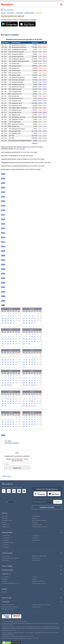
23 (11, 321)
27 (3, 323)
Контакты (35, 577)
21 (5, 321)
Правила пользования (38, 581)
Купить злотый (36, 560)
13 (3, 318)
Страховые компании (8, 609)
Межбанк (4, 523)
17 (13, 318)
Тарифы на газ (6, 525)
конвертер (35, 143)
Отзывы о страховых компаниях (41, 605)
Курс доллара (36, 516)
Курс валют (5, 516)
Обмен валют (6, 556)
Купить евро (5, 560)
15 (8, 318)
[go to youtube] (24, 491)
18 (27, 321)
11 (27, 318)
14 (5, 318)
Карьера (34, 579)
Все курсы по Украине (12, 443)
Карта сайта (7, 476)
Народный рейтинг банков (39, 527)
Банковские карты (7, 520)
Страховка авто (36, 607)
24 (13, 321)
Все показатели (9, 10)
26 (29, 323)
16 (11, 318)
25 (27, 323)
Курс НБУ (35, 518)
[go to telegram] (9, 491)
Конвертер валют (37, 525)
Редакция (5, 579)
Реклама (4, 592)
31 (13, 323)
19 (29, 321)
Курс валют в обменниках (39, 556)
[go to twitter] (14, 491)
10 (13, 316)
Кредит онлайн (6, 527)
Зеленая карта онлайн (8, 605)
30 (11, 323)
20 (3, 321)
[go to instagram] (19, 491)
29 (8, 323)
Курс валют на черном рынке (10, 558)
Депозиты (35, 523)
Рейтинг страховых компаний (10, 607)
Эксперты (5, 581)
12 (29, 318)
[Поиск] (58, 502)
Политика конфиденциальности (11, 583)
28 (5, 323)
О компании (5, 577)
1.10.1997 (22, 149)
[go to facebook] (4, 491)
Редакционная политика (39, 583)
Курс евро (5, 518)
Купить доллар (36, 558)
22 (8, 321)
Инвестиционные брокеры (39, 520)
